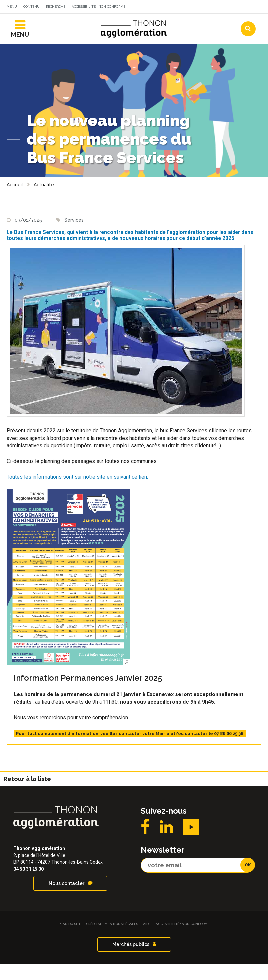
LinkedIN (166, 843)
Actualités (124, 21)
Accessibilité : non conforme (99, 6)
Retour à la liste (27, 795)
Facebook (145, 843)
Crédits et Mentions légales (112, 940)
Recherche (56, 6)
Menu (12, 6)
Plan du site (70, 940)
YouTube (191, 843)
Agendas (163, 21)
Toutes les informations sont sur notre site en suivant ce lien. (77, 493)
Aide (147, 940)
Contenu (32, 6)
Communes (204, 21)
